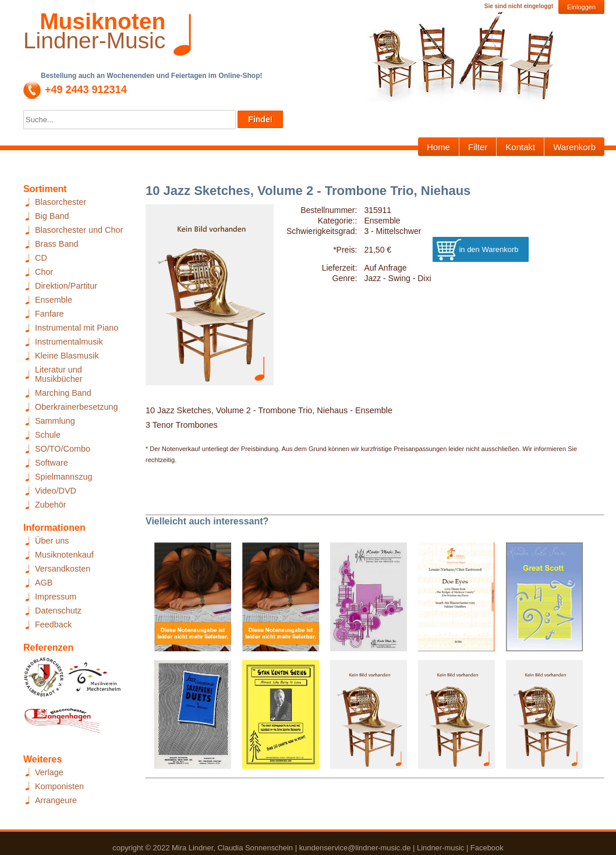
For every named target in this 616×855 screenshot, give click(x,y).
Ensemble (54, 300)
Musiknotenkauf (64, 555)
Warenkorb (574, 147)
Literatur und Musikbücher (59, 374)
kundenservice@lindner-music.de (355, 848)
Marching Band (63, 393)
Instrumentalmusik (69, 342)
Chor (44, 272)
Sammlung (55, 421)
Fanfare (49, 314)
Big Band (52, 216)
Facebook (487, 848)
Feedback (53, 625)
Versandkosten (63, 569)
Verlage (49, 772)
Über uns (52, 541)
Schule (48, 435)
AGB (44, 583)
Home (438, 147)
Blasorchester (61, 202)
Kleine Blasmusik (67, 356)
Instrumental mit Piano (77, 328)
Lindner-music (440, 848)
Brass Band (56, 244)
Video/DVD (56, 491)
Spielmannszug (63, 477)
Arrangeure (56, 800)
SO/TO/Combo (63, 449)
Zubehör (51, 505)
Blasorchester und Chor (79, 230)
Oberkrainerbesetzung (76, 407)
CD (41, 258)
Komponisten (59, 786)
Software (52, 463)
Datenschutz (58, 611)
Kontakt (520, 147)
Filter (478, 147)
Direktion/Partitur (66, 286)
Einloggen (581, 7)
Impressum (56, 597)
